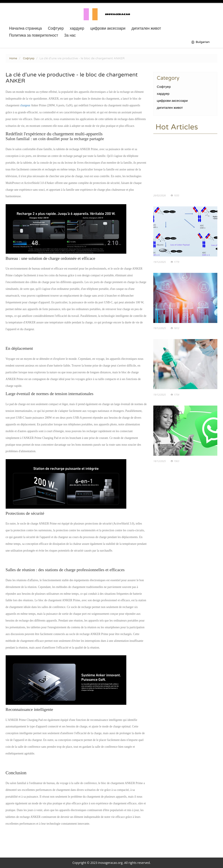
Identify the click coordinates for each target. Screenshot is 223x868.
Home (13, 58)
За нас (70, 36)
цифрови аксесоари (108, 29)
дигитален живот (146, 29)
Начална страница (25, 29)
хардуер (77, 29)
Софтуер (56, 29)
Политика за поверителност (34, 36)
